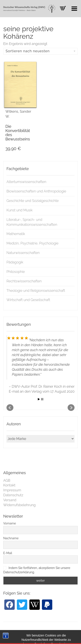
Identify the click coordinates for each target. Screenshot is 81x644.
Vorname (10, 523)
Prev (10, 408)
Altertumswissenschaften (26, 182)
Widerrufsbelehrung (19, 505)
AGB (7, 480)
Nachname (11, 538)
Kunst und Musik (20, 210)
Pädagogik (15, 262)
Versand (10, 500)
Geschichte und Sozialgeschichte (33, 201)
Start (39, 399)
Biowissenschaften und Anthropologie (36, 191)
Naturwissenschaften (23, 253)
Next (71, 408)
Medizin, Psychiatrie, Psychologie (33, 243)
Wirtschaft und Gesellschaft (28, 300)
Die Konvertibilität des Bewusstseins (18, 133)
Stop (42, 399)
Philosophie (16, 272)
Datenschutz (13, 495)
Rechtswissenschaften (24, 281)
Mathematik (16, 234)
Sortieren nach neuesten (40, 51)
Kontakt (9, 485)
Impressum (12, 490)
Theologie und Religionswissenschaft (36, 291)
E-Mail (8, 553)
